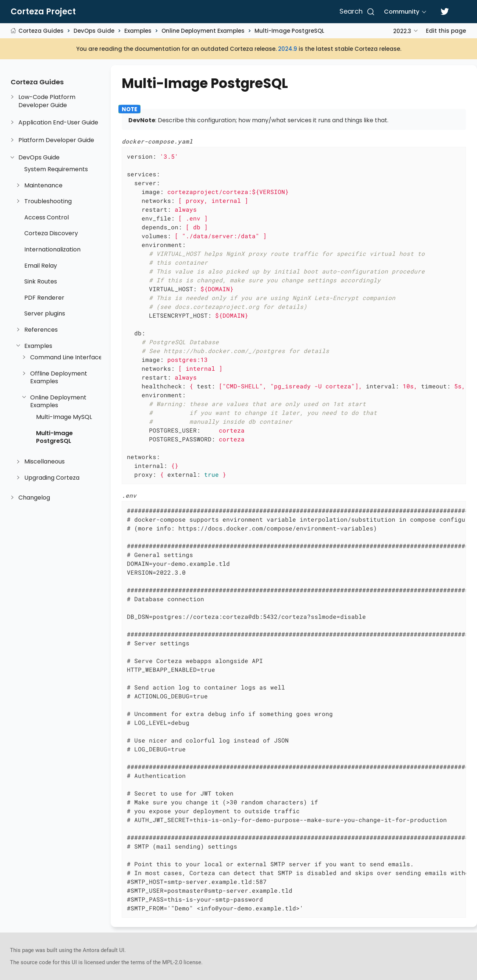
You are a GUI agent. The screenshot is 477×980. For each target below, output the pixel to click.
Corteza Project (43, 12)
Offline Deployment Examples (59, 378)
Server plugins (45, 314)
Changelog (34, 498)
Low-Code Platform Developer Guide (47, 101)
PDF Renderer (44, 298)
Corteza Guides (41, 31)
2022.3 (402, 31)
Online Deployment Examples (203, 31)
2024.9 (288, 49)
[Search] (356, 12)
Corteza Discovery (51, 233)
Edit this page (446, 31)
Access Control (47, 218)
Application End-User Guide (58, 123)
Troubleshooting (48, 201)
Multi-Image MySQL (64, 417)
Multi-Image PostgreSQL (289, 31)
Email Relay (41, 266)
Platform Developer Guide (56, 140)
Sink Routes (41, 282)
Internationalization (52, 250)
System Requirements (56, 169)
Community (402, 12)
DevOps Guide (94, 31)
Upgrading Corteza (52, 478)
